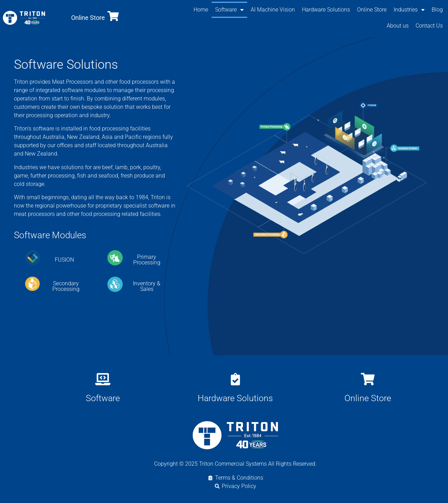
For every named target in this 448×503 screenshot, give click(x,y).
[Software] (103, 379)
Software (229, 10)
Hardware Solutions (326, 10)
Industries (409, 10)
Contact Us (429, 26)
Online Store (88, 18)
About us (398, 26)
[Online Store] (113, 16)
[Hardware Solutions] (235, 379)
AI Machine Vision (273, 10)
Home (201, 10)
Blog (437, 10)
